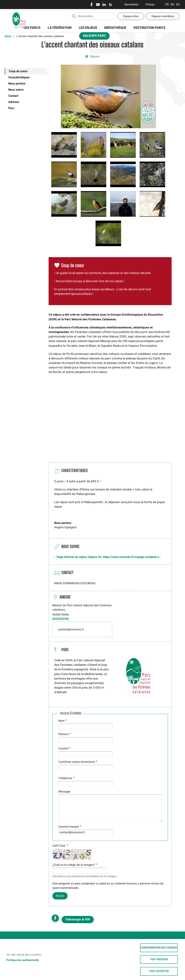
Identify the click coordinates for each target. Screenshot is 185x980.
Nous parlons (17, 84)
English (172, 5)
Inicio (8, 36)
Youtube (98, 5)
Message (64, 792)
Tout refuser (159, 960)
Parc (11, 108)
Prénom (63, 734)
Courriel (63, 749)
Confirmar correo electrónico (77, 762)
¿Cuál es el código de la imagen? (74, 865)
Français (167, 5)
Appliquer (74, 16)
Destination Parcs (149, 28)
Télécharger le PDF (78, 920)
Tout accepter (159, 971)
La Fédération (58, 30)
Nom (61, 721)
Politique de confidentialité (23, 960)
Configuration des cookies (159, 948)
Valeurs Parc (93, 36)
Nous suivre (16, 90)
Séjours (95, 56)
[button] (108, 96)
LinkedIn (104, 5)
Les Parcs (31, 30)
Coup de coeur (18, 71)
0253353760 (61, 619)
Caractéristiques (19, 77)
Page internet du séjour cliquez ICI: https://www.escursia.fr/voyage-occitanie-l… (109, 557)
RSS (110, 5)
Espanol (178, 5)
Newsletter (131, 5)
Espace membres (163, 16)
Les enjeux (87, 30)
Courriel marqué (69, 827)
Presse (150, 5)
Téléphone (65, 778)
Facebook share (55, 918)
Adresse (14, 102)
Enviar (60, 896)
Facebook (92, 5)
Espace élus (131, 16)
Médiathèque (115, 28)
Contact (13, 96)
